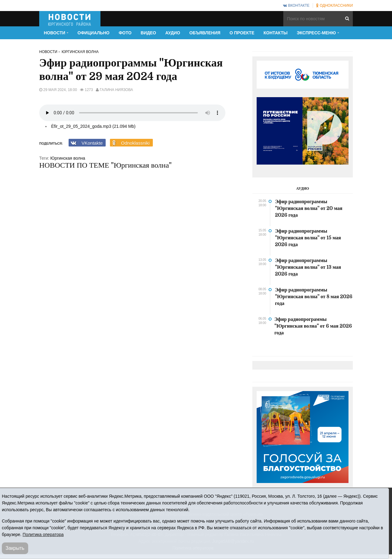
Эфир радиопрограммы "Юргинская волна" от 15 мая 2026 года (308, 238)
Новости (48, 52)
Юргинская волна (80, 52)
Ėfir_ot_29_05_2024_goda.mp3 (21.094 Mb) (93, 126)
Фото (125, 33)
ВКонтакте (296, 6)
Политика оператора (43, 534)
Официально (93, 33)
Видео (148, 33)
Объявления (205, 33)
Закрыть (15, 548)
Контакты (276, 33)
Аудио (173, 33)
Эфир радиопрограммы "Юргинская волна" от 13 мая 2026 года (308, 267)
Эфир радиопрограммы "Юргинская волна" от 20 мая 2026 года (309, 208)
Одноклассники (334, 6)
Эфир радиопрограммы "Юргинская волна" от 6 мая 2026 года (313, 326)
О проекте (242, 33)
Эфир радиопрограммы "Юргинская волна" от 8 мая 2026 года (314, 297)
